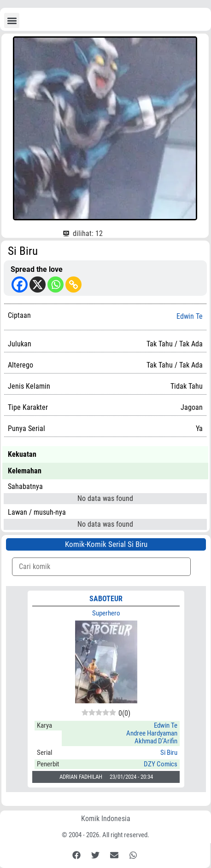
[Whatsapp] (56, 285)
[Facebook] (20, 285)
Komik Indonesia (106, 819)
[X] (38, 285)
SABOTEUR (106, 599)
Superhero (106, 613)
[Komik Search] (101, 567)
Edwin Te (190, 316)
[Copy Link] (73, 285)
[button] (12, 20)
